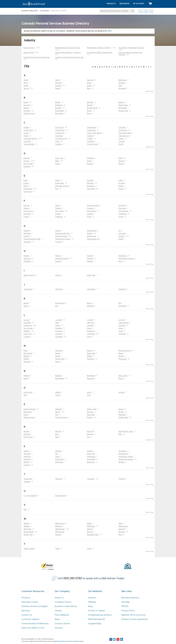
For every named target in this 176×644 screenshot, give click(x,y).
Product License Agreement (135, 619)
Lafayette (27, 323)
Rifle (120, 434)
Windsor (122, 532)
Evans (121, 189)
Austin (58, 88)
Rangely (58, 432)
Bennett (27, 105)
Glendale (27, 234)
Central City (60, 133)
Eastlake (90, 181)
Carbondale (92, 128)
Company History (63, 602)
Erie (57, 189)
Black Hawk (123, 105)
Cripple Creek (92, 144)
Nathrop (27, 376)
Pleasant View (29, 418)
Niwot (26, 379)
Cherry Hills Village (94, 133)
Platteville (122, 415)
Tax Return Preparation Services (131, 48)
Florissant (122, 208)
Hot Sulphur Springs (126, 259)
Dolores (122, 161)
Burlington (59, 114)
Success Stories (62, 624)
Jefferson (59, 289)
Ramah (26, 432)
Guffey (121, 239)
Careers (58, 611)
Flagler (26, 208)
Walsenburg (60, 524)
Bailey (26, 102)
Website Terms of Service (133, 615)
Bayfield (90, 102)
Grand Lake (92, 236)
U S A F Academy (30, 496)
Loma (121, 331)
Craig (57, 141)
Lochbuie (91, 331)
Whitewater (60, 532)
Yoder (58, 549)
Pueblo (90, 418)
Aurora (26, 88)
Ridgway (90, 434)
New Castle (123, 376)
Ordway (122, 392)
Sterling (27, 462)
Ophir (89, 392)
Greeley (122, 236)
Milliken (90, 356)
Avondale (122, 88)
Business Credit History (66, 606)
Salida (26, 451)
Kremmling (123, 306)
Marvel (58, 353)
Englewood (28, 189)
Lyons (89, 337)
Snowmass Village (126, 457)
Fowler (58, 214)
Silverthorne (123, 454)
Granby (27, 236)
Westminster (60, 529)
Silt (56, 454)
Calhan (26, 128)
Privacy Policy (128, 611)
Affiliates (92, 602)
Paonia (121, 409)
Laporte (90, 326)
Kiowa (26, 306)
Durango (27, 167)
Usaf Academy (61, 496)
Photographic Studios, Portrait (99, 48)
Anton (89, 83)
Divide (89, 161)
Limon (121, 328)
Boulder (58, 108)
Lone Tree (28, 334)
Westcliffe (27, 529)
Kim (120, 303)
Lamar (58, 326)
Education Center (30, 602)
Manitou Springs (125, 351)
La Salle (90, 320)
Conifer (90, 139)
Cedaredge (91, 130)
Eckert (26, 183)
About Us (59, 598)
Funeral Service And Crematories (37, 57)
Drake (58, 164)
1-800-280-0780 (146, 12)
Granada (122, 234)
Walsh (89, 524)
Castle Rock (60, 130)
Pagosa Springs (30, 409)
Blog (90, 606)
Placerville (91, 415)
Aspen (89, 86)
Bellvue (121, 102)
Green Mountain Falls (32, 239)
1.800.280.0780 (72, 578)
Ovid (89, 395)
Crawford (91, 141)
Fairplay (27, 206)
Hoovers (59, 628)
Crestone (59, 144)
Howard (58, 261)
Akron (58, 80)
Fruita (121, 217)
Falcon (58, 206)
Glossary (26, 611)
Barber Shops (29, 53)
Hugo (121, 261)
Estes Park (91, 189)
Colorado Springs (30, 139)
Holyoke (90, 259)
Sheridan (27, 454)
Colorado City (124, 136)
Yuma (89, 549)
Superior (27, 465)
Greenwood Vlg (93, 239)
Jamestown (28, 289)
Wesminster (123, 526)
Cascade (122, 128)
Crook (121, 144)
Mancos (90, 351)
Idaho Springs (29, 275)
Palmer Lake (92, 409)
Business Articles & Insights (35, 606)
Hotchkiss (27, 261)
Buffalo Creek (29, 114)
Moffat (26, 359)
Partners (92, 598)
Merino (58, 356)
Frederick (59, 217)
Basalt (58, 102)
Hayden (90, 256)
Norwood (91, 379)
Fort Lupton (91, 211)
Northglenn (60, 379)
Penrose (90, 412)
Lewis (89, 328)
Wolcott (58, 535)
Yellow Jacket (29, 549)
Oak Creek (28, 392)
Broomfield (59, 111)
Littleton (27, 331)
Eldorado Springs (62, 186)
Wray (121, 535)
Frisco (89, 217)
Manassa (59, 351)
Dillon (57, 161)
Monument (123, 359)
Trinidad (27, 482)
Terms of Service (74, 641)
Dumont (90, 164)
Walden (27, 524)
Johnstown (91, 289)
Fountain (27, 214)
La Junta (59, 320)
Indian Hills (91, 275)
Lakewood (28, 326)
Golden (90, 234)
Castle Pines (28, 130)
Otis (25, 395)
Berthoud (59, 105)
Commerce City (61, 139)
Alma (26, 83)
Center (26, 133)
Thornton (91, 479)
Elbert (26, 186)
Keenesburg (60, 303)
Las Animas (28, 328)
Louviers (27, 337)
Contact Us (27, 615)
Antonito (122, 83)
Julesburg (122, 289)
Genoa (58, 231)
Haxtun (58, 256)
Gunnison (27, 242)
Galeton (27, 231)
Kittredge (90, 306)
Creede (121, 141)
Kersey (90, 303)
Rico (57, 434)
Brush (89, 111)
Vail (25, 510)
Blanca (26, 108)
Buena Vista (123, 111)
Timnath (122, 479)
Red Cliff (90, 432)
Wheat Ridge (29, 532)
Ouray (58, 395)
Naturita (58, 376)
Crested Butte (29, 144)
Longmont (91, 334)
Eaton (121, 181)
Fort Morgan (123, 211)
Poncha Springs (61, 418)
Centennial (123, 130)
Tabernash (28, 479)
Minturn (121, 356)
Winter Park (28, 535)
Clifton (26, 136)
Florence (90, 208)
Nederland (91, 376)
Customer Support (30, 619)
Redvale (27, 434)
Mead (121, 353)
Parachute (28, 412)
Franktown (123, 214)
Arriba (26, 86)
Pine (57, 415)
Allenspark (123, 80)
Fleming (58, 208)
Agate (26, 80)
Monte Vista (60, 359)
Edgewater (60, 183)
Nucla (121, 379)
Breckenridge (92, 108)
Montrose (91, 359)
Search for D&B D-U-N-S (33, 628)
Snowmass (91, 457)
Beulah (90, 105)
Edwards (90, 183)
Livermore (59, 331)
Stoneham (59, 462)
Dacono (27, 158)
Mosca (58, 362)
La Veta (121, 320)
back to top (150, 91)
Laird (57, 323)
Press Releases (62, 615)
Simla (57, 457)
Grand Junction (61, 236)
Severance (123, 451)
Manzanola (28, 353)
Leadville (59, 328)
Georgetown (92, 231)
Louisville (122, 334)
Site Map (125, 602)
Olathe (58, 392)
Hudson (90, 261)
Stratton (122, 462)
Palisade (58, 409)
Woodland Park (93, 535)
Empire (121, 186)
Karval (26, 303)
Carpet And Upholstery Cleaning (68, 53)
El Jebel (122, 183)
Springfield (91, 459)
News (57, 619)
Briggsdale (123, 108)
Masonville (91, 353)
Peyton (121, 412)
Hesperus (27, 259)
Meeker (27, 356)
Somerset (27, 459)
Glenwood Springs (62, 234)
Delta (121, 158)
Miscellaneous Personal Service (68, 48)
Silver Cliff (91, 454)
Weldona (59, 526)
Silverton (27, 457)
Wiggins (90, 532)
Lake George (124, 323)
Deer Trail (59, 158)
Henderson (123, 256)
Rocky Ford (28, 437)
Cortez (121, 139)
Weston (90, 529)
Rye (88, 437)
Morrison (27, 362)
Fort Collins (60, 211)
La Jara (27, 320)
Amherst (58, 83)
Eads (26, 181)
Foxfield (90, 214)
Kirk (57, 306)
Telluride (59, 479)
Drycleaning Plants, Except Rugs (100, 53)
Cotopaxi (27, 141)
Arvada (58, 86)
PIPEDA (125, 606)
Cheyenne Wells (125, 133)
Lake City (91, 323)
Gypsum (58, 242)
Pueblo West (123, 418)
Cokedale (59, 136)
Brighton (27, 111)
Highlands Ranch (62, 259)
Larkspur (122, 326)
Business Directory (130, 598)
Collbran (90, 136)
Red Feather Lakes (126, 432)
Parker (58, 412)
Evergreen (28, 192)
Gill (120, 231)
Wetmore (122, 529)
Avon (89, 88)
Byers (89, 114)
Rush (57, 437)
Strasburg (91, 462)
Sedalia (90, 451)
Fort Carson (28, 211)
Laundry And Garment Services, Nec (70, 57)
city (110, 31)
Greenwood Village (63, 239)
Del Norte (91, 158)
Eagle (57, 181)
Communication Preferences (35, 624)
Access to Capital (96, 611)
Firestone (122, 206)
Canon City (60, 128)
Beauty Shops (29, 48)
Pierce (26, 415)
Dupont (121, 164)
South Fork (59, 459)
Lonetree (59, 334)
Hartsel (26, 256)
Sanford (58, 451)
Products (26, 598)
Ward (121, 524)
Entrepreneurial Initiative (100, 615)
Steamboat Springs (126, 459)
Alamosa (90, 80)
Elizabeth (91, 186)
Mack (26, 351)
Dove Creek (28, 164)
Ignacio (58, 275)
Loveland (59, 337)
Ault (120, 86)
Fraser (26, 217)
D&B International (96, 619)
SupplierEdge (95, 624)
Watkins (27, 526)
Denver (26, 161)
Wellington (91, 526)
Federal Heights (93, 206)
